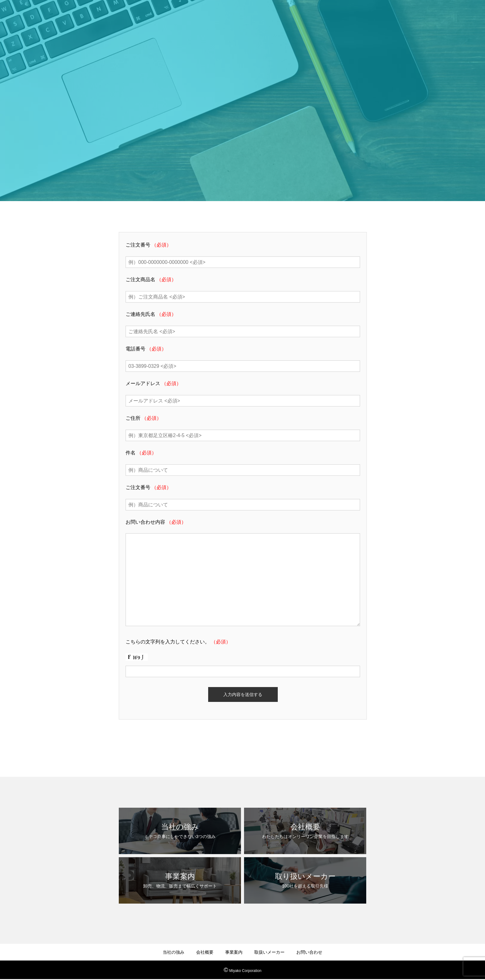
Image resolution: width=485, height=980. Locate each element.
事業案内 (234, 952)
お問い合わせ (309, 952)
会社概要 (205, 952)
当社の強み (174, 952)
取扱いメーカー (269, 952)
